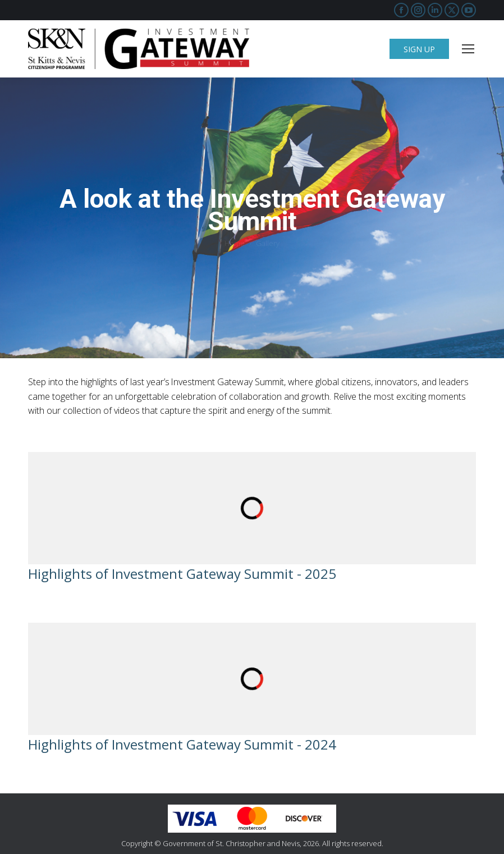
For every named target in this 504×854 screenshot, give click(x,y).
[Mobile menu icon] (468, 49)
